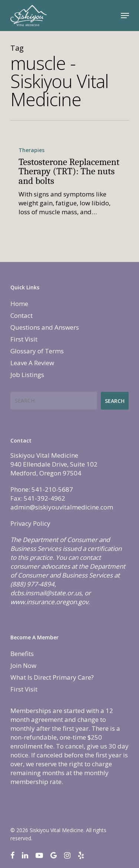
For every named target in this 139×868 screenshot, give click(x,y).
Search (115, 401)
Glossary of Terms (37, 351)
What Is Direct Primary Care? (52, 677)
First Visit (24, 339)
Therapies (32, 150)
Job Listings (27, 375)
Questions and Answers (45, 327)
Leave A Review (32, 363)
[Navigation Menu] (125, 16)
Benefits (22, 654)
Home (19, 304)
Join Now (23, 665)
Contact (21, 315)
